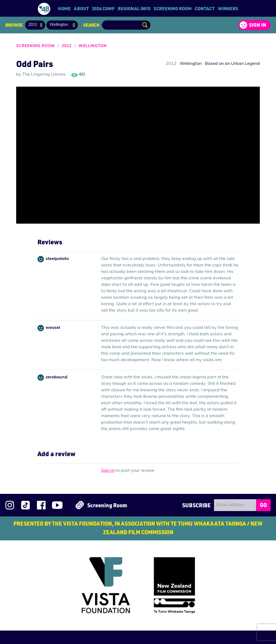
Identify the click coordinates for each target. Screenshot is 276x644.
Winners (228, 8)
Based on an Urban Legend (232, 64)
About (81, 8)
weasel (53, 328)
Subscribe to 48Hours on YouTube (57, 505)
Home (64, 8)
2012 (67, 46)
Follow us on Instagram (10, 505)
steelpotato (57, 259)
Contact (205, 8)
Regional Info (134, 8)
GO (263, 505)
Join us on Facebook (41, 505)
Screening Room (173, 8)
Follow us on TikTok (25, 505)
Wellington (93, 46)
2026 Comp (103, 8)
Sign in (258, 25)
